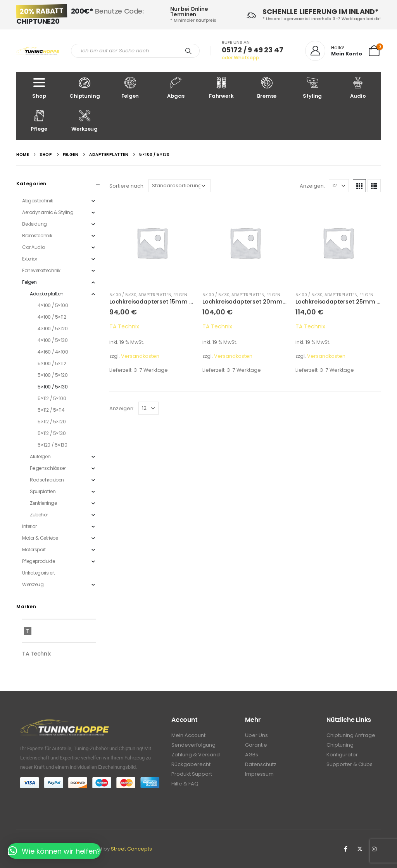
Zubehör (39, 515)
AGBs (252, 755)
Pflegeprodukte (38, 561)
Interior (29, 526)
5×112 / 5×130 (52, 433)
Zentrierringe (43, 503)
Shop (39, 88)
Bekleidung (35, 224)
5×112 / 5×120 (52, 422)
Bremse (267, 88)
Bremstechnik (37, 236)
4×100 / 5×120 (53, 329)
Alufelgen (40, 456)
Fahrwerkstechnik (41, 270)
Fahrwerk (221, 88)
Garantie (256, 745)
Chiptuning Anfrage (351, 735)
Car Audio (33, 247)
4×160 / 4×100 (53, 352)
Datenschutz (261, 764)
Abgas (176, 88)
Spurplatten (43, 491)
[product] (152, 243)
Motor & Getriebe (40, 538)
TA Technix (124, 326)
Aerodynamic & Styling (48, 212)
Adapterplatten (155, 295)
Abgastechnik (38, 201)
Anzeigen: (312, 186)
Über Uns (256, 735)
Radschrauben (47, 480)
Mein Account (188, 735)
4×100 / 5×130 (53, 340)
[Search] (188, 51)
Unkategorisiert (39, 573)
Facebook (345, 849)
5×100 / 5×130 (123, 295)
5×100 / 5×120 (53, 375)
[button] (54, 851)
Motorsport (34, 550)
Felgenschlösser (48, 468)
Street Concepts (131, 849)
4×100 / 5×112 (52, 317)
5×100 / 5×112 (52, 363)
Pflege (39, 121)
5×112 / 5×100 (52, 398)
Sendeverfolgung (193, 745)
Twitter (360, 849)
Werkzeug (85, 121)
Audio (358, 88)
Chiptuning (85, 88)
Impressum (259, 774)
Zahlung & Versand (196, 755)
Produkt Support (192, 774)
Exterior (30, 259)
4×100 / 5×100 (53, 305)
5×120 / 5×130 (53, 445)
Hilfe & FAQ (185, 784)
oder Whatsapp (240, 58)
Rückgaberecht (191, 764)
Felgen (130, 88)
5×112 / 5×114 (51, 410)
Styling (312, 88)
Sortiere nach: (127, 186)
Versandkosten (140, 356)
